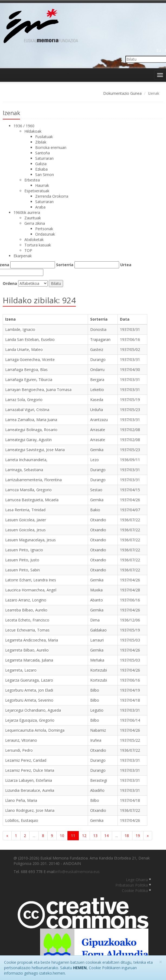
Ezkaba (41, 169)
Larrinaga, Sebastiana (24, 470)
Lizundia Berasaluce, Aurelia (30, 790)
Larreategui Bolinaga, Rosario (31, 430)
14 (106, 836)
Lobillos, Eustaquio (22, 820)
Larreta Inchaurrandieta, (26, 460)
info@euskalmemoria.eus (77, 872)
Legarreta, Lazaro (21, 670)
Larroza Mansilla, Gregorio (28, 490)
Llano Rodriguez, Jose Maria (30, 810)
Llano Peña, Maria (21, 800)
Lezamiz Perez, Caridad (26, 760)
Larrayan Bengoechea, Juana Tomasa (38, 390)
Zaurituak (33, 218)
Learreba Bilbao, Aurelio (26, 610)
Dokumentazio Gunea (122, 93)
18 (127, 836)
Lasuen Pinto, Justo (22, 560)
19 (138, 836)
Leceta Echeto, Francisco (27, 620)
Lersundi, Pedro (19, 750)
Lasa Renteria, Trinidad (25, 510)
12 (84, 836)
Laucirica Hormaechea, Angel (31, 590)
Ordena (10, 283)
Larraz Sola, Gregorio (24, 400)
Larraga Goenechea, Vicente (30, 359)
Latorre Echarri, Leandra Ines (31, 580)
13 (95, 836)
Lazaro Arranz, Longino (26, 600)
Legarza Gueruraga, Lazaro (29, 680)
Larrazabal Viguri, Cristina (27, 410)
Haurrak (42, 185)
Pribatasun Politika (132, 885)
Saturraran (44, 158)
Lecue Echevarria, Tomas (27, 630)
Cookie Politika (135, 891)
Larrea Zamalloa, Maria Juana (31, 420)
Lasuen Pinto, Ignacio (24, 550)
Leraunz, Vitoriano (21, 740)
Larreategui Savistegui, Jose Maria (35, 450)
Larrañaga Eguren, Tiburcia (29, 380)
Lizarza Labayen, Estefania (29, 780)
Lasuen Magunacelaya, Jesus (30, 540)
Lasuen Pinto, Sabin (22, 570)
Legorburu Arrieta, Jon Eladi (29, 690)
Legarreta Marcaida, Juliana (29, 660)
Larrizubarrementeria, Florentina (33, 480)
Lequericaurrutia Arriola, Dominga (35, 730)
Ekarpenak (23, 256)
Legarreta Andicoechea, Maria (32, 640)
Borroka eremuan (51, 147)
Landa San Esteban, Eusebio (30, 339)
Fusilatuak (44, 137)
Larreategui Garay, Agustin (28, 440)
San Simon (45, 175)
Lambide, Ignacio (20, 329)
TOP (28, 250)
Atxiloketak (34, 240)
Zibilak (41, 142)
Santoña (43, 153)
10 (62, 836)
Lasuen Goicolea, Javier (26, 520)
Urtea (126, 265)
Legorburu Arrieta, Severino (29, 700)
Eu (159, 50)
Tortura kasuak (38, 245)
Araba (40, 207)
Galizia (41, 164)
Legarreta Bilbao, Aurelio (27, 650)
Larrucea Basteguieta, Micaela (32, 500)
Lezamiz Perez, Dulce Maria (30, 770)
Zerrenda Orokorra (52, 196)
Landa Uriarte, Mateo (24, 349)
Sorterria (65, 265)
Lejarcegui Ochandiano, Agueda (33, 710)
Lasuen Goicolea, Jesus (25, 530)
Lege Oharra (137, 880)
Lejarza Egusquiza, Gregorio (30, 720)
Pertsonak (44, 229)
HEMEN (80, 968)
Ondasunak (45, 234)
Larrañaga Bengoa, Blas (26, 369)
